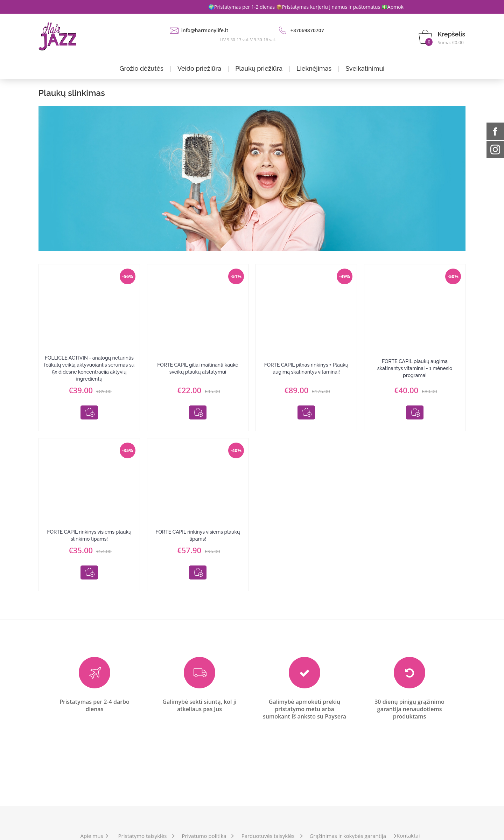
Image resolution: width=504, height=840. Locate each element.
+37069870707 (307, 30)
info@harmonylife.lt (205, 30)
